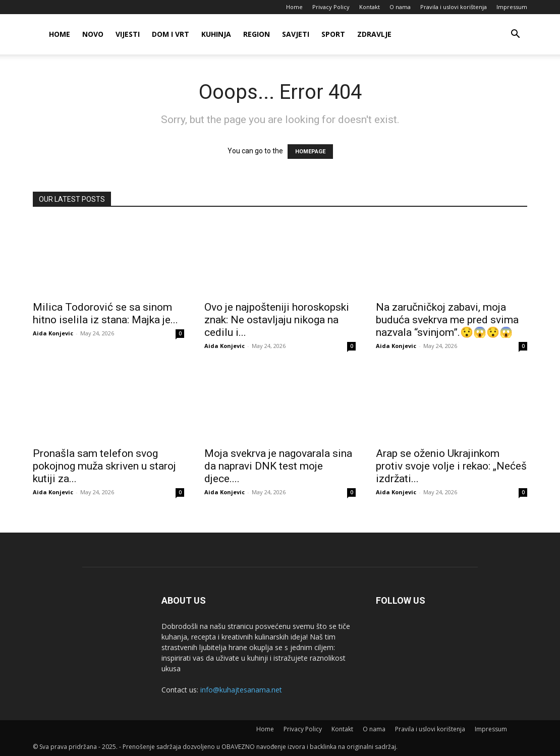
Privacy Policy (331, 7)
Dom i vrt (171, 34)
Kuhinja (216, 34)
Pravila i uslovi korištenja (454, 7)
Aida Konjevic (53, 333)
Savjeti (296, 34)
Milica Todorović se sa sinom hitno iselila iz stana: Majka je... (105, 313)
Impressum (512, 7)
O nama (400, 7)
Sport (333, 34)
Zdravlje (374, 34)
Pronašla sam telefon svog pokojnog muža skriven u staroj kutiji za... (104, 466)
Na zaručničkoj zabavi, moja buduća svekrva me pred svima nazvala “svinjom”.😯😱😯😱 (447, 320)
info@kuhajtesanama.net (241, 690)
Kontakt (370, 7)
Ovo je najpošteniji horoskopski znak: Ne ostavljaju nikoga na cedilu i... (277, 320)
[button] (515, 35)
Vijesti (128, 34)
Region (257, 34)
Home (294, 7)
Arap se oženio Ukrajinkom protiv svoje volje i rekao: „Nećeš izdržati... (451, 466)
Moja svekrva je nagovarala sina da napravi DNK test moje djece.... (278, 466)
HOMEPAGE (310, 152)
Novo (93, 34)
